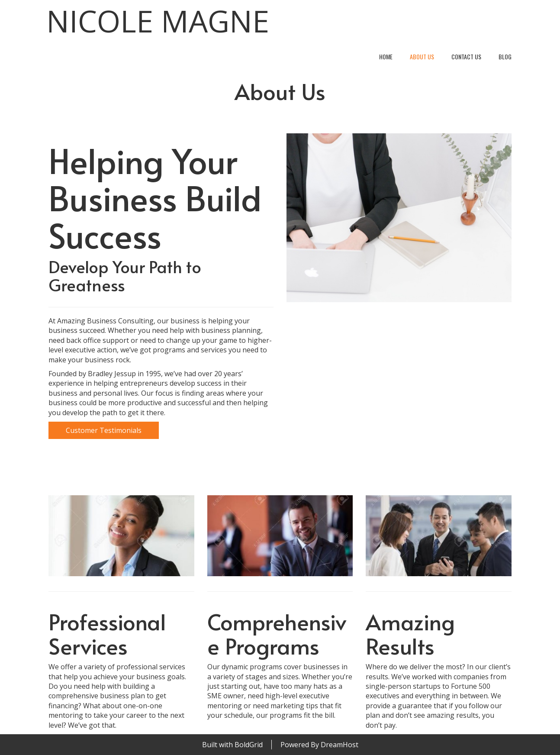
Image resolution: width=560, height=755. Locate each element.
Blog (505, 56)
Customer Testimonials (104, 430)
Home (386, 56)
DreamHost (340, 745)
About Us (422, 56)
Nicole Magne (158, 21)
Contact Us (466, 56)
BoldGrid (249, 745)
